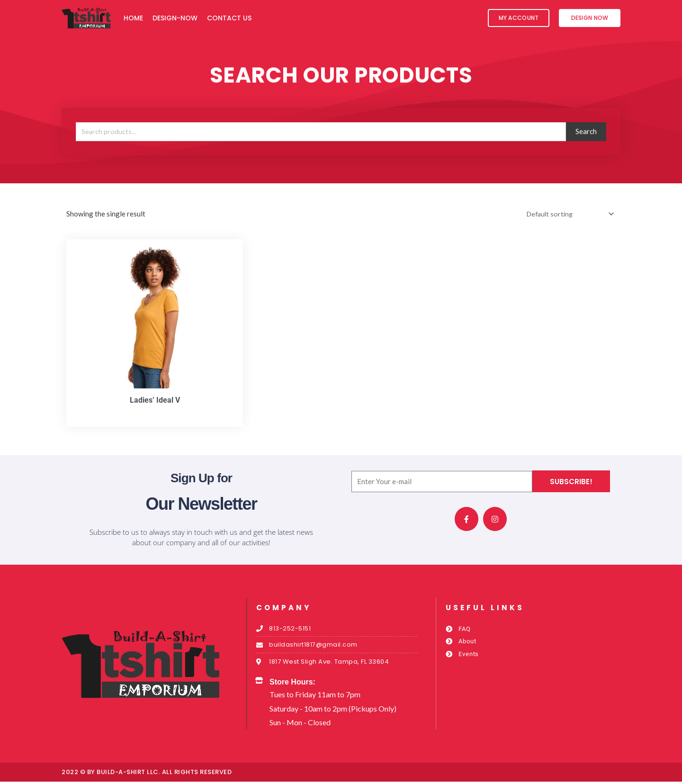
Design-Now (175, 18)
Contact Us (229, 18)
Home (133, 18)
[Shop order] (567, 214)
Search (586, 131)
